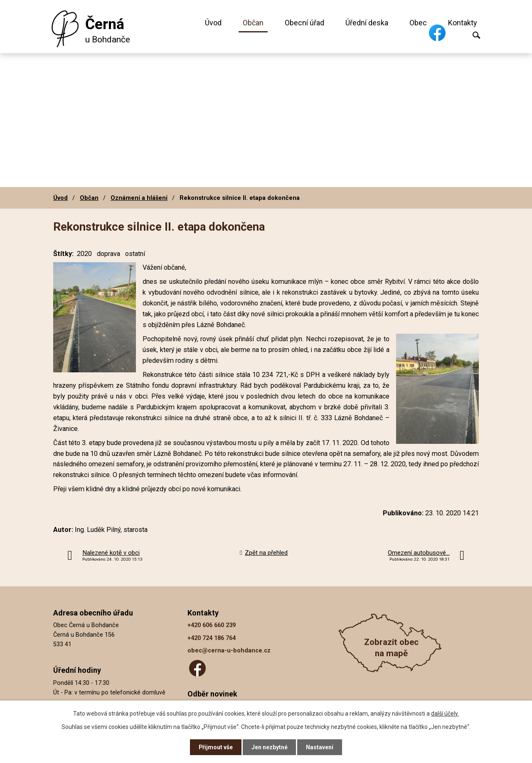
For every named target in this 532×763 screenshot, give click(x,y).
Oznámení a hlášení (139, 198)
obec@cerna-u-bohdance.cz (229, 651)
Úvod (213, 23)
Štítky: (63, 254)
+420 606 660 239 (212, 625)
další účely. (445, 713)
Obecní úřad (304, 23)
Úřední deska (367, 23)
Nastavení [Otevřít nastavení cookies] (320, 747)
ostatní (135, 254)
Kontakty (463, 23)
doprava (108, 254)
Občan (253, 23)
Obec (418, 23)
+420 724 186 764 (212, 638)
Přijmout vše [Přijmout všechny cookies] (216, 747)
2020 (84, 254)
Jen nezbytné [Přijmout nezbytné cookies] (270, 747)
